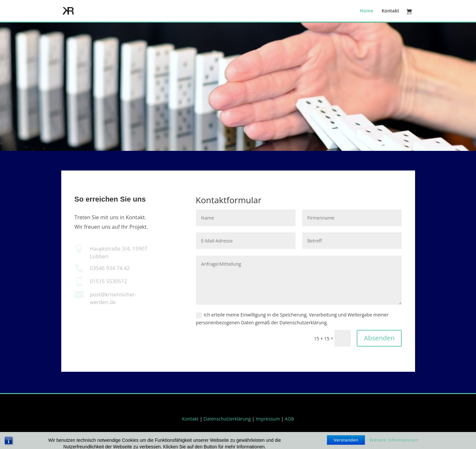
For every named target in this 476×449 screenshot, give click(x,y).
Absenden (379, 338)
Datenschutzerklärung (227, 419)
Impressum (268, 419)
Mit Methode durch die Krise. (238, 108)
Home (367, 11)
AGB (289, 419)
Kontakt (390, 11)
